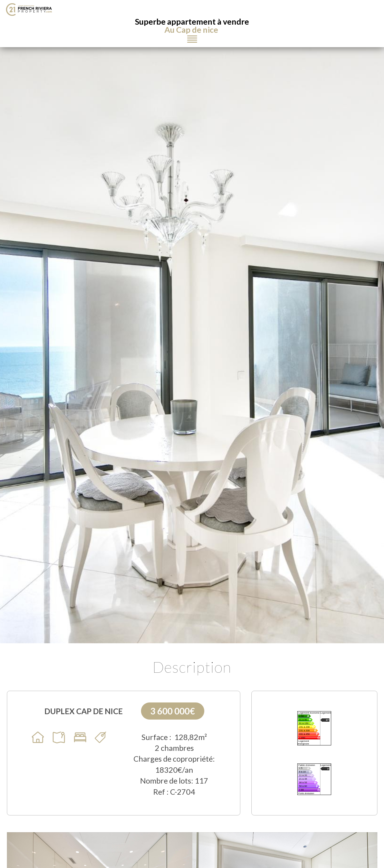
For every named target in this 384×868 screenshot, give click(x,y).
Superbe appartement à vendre (192, 26)
